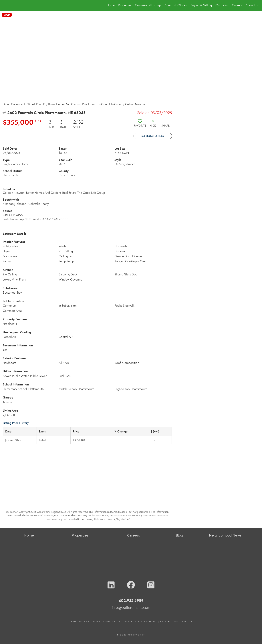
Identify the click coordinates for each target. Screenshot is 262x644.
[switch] (140, 125)
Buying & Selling (201, 5)
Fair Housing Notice (176, 622)
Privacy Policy (104, 622)
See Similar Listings (153, 136)
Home (111, 5)
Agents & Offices (176, 5)
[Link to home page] (5, 5)
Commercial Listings (148, 5)
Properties (125, 5)
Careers (237, 5)
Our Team (222, 5)
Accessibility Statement (138, 622)
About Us (252, 5)
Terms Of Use (79, 622)
